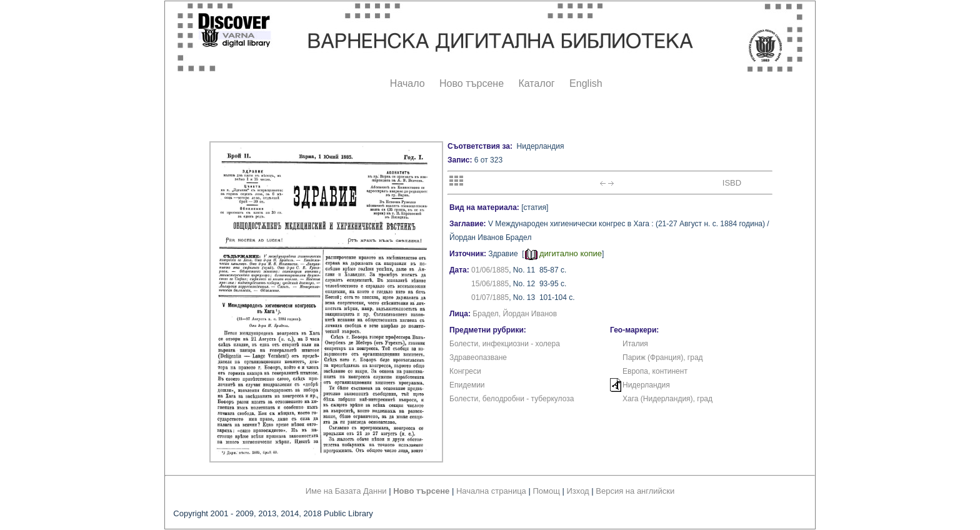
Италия (635, 344)
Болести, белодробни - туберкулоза (512, 399)
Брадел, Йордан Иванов (515, 314)
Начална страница (491, 491)
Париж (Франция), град (663, 357)
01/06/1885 (490, 270)
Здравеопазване (478, 357)
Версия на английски (635, 491)
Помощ (546, 491)
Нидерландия (646, 385)
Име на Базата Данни (346, 491)
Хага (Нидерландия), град (667, 399)
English (586, 83)
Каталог (536, 83)
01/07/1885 (490, 297)
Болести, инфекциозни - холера (505, 344)
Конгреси (465, 371)
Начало (407, 83)
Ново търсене (472, 83)
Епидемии (467, 385)
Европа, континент (655, 371)
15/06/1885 (490, 284)
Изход (578, 491)
